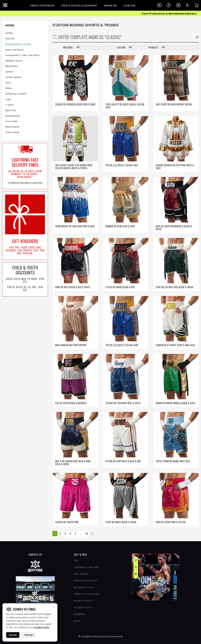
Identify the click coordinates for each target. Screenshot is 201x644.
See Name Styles (84, 587)
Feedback (80, 614)
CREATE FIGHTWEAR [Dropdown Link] (42, 6)
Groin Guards (12, 132)
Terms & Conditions (87, 594)
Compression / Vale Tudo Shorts (23, 55)
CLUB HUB (129, 6)
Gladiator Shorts (14, 61)
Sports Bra (11, 110)
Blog (77, 621)
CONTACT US (35, 555)
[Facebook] (136, 568)
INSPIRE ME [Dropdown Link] (110, 6)
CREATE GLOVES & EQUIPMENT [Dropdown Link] (79, 6)
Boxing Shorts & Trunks (18, 44)
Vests (8, 83)
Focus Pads (11, 121)
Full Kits (9, 33)
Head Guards (12, 127)
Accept (13, 635)
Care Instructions (86, 581)
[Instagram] (136, 561)
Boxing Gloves (13, 116)
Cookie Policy (42, 627)
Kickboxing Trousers (16, 94)
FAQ (76, 561)
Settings (29, 635)
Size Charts (81, 574)
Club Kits (10, 39)
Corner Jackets (13, 77)
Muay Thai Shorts (14, 50)
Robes (9, 88)
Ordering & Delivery (86, 567)
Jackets (9, 72)
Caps (8, 99)
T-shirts (9, 105)
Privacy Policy (83, 601)
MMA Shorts (12, 66)
